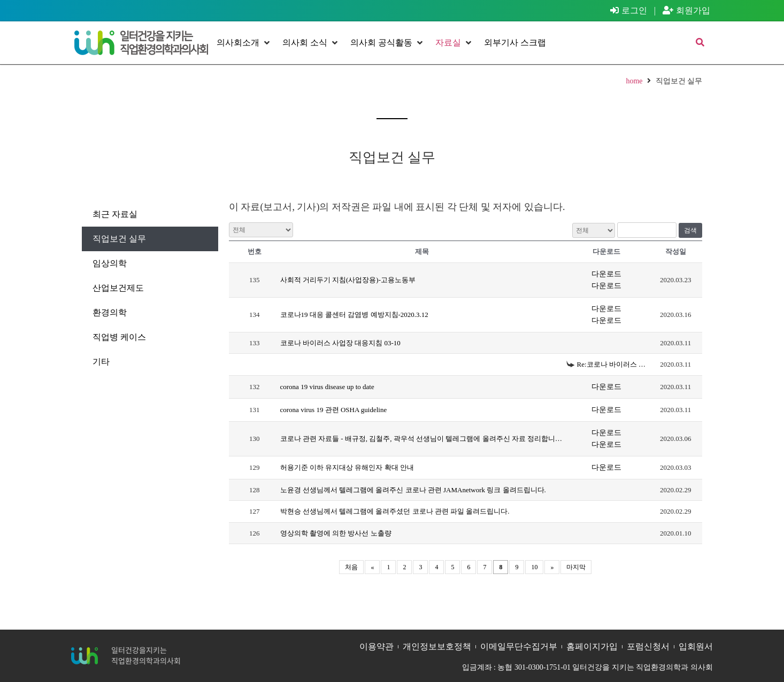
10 (534, 567)
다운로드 (606, 274)
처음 (351, 567)
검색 (690, 230)
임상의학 (110, 263)
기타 (101, 362)
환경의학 (110, 312)
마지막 (576, 567)
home (634, 81)
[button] (244, 43)
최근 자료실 (115, 214)
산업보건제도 (118, 288)
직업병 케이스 (119, 337)
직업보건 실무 (119, 239)
